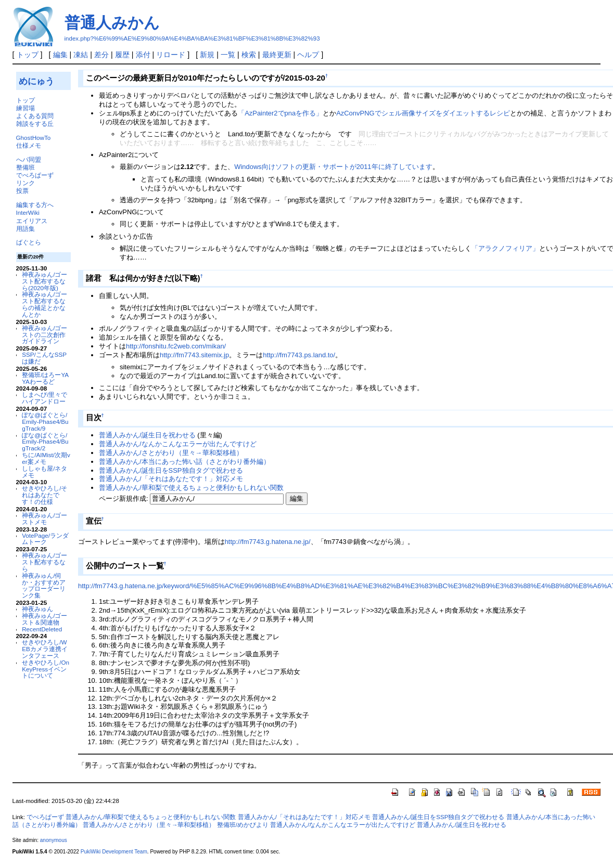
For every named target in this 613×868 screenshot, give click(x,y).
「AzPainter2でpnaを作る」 (280, 113)
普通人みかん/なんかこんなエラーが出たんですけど (178, 444)
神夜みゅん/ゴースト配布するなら (44, 562)
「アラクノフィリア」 (505, 248)
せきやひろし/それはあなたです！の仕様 (44, 495)
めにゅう (36, 81)
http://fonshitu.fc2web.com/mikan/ (176, 346)
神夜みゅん (37, 609)
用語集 (25, 229)
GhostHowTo (34, 138)
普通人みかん (112, 23)
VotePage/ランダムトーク (45, 539)
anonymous (54, 840)
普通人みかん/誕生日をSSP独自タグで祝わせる (171, 470)
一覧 (228, 55)
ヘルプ (308, 55)
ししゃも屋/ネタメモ (44, 472)
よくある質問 (35, 116)
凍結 (81, 55)
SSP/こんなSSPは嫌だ (44, 358)
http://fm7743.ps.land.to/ (299, 355)
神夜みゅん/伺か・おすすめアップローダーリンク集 (44, 585)
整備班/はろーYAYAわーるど (45, 378)
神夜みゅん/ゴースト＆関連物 (44, 619)
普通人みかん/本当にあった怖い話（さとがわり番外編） (184, 462)
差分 (101, 55)
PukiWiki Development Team (114, 852)
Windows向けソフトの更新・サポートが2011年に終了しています (333, 167)
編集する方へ (35, 205)
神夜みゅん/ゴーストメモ (44, 519)
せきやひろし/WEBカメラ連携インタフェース (45, 649)
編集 (60, 55)
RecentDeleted (42, 629)
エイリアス (32, 221)
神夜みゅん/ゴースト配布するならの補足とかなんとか (44, 304)
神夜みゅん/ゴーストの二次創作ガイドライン (44, 335)
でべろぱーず (35, 175)
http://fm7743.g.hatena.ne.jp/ (268, 542)
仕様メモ (29, 145)
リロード (171, 55)
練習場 (25, 108)
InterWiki (28, 212)
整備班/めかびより (243, 825)
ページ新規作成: (124, 498)
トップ (28, 55)
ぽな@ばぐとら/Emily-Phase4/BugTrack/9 (45, 422)
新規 (207, 55)
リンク (25, 183)
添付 (143, 55)
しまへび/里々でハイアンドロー (44, 398)
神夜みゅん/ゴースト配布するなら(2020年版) (44, 281)
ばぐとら (29, 242)
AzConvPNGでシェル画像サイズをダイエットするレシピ (423, 113)
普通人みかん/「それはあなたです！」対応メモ (171, 479)
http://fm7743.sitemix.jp (194, 355)
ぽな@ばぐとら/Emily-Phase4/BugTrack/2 (45, 442)
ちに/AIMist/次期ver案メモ (46, 458)
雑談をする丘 (35, 124)
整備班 (25, 167)
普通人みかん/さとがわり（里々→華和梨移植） (171, 453)
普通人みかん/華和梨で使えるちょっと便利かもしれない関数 (191, 488)
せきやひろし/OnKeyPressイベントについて (46, 669)
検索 (249, 55)
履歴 (122, 55)
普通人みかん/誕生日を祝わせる (147, 435)
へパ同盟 (29, 159)
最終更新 (277, 55)
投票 (22, 191)
